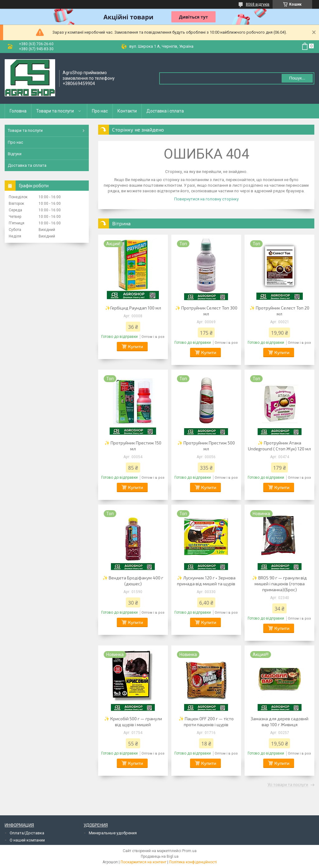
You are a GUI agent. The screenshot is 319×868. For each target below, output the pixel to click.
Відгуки (15, 154)
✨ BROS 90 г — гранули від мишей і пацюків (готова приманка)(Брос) (279, 584)
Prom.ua (189, 851)
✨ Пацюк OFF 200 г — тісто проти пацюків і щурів (206, 722)
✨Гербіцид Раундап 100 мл (133, 308)
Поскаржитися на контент (143, 862)
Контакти (127, 111)
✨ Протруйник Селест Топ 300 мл (206, 311)
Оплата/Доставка (27, 833)
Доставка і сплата (165, 111)
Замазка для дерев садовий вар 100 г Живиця (279, 722)
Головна (18, 111)
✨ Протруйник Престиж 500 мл (206, 446)
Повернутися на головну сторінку (206, 199)
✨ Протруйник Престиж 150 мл (133, 446)
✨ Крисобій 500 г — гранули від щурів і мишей (133, 722)
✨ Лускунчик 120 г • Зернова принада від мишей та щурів (206, 581)
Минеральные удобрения (113, 833)
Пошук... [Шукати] (297, 78)
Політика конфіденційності (193, 862)
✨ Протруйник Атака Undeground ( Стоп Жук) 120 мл (279, 446)
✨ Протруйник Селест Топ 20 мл (279, 311)
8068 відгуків (258, 4)
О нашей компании (27, 840)
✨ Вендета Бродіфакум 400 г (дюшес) (133, 581)
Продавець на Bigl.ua (160, 856)
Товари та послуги (55, 111)
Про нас (100, 111)
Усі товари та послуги (288, 785)
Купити (136, 346)
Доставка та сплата (27, 165)
